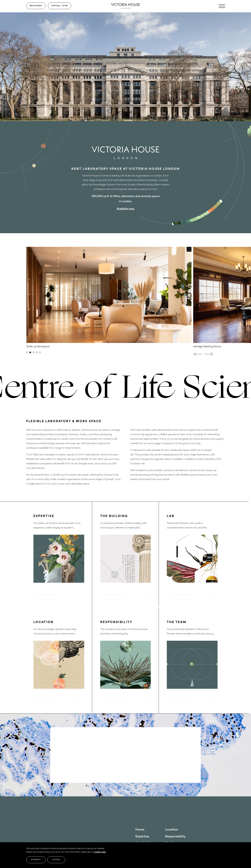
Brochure (36, 6)
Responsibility (175, 837)
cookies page (100, 852)
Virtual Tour (60, 6)
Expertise (142, 837)
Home (140, 830)
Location (172, 830)
